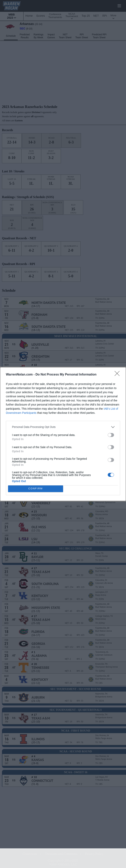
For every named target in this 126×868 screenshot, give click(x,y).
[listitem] (63, 427)
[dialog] (63, 434)
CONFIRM (35, 489)
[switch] (111, 435)
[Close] (118, 375)
